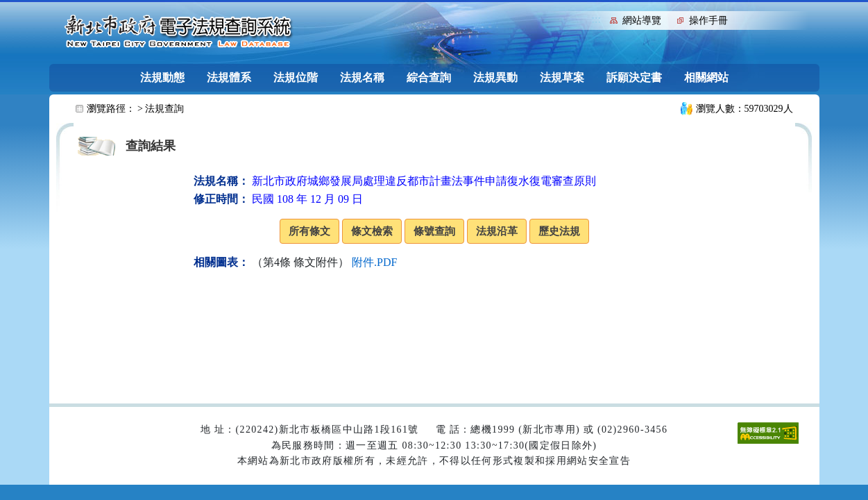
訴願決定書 (634, 77)
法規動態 (162, 77)
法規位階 (296, 77)
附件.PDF (374, 262)
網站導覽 (642, 20)
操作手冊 (708, 20)
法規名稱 (362, 77)
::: (596, 19)
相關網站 (706, 77)
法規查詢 (164, 109)
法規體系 (229, 77)
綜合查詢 (429, 77)
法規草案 (562, 77)
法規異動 (495, 77)
